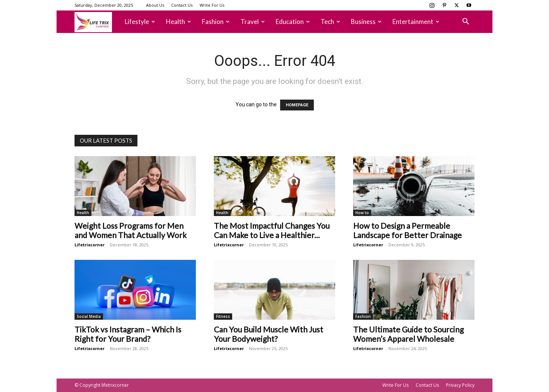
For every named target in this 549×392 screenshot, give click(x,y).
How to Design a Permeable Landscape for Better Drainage (407, 230)
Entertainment (416, 22)
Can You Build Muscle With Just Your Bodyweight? (269, 334)
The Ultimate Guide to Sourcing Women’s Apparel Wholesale (408, 334)
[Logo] (97, 22)
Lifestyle (140, 22)
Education (293, 22)
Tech (330, 22)
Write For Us (212, 5)
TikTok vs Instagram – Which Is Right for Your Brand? (128, 334)
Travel (253, 22)
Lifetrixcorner (90, 245)
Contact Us (182, 5)
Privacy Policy (460, 385)
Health (178, 22)
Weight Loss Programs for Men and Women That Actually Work (131, 230)
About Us (155, 5)
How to (362, 213)
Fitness (223, 316)
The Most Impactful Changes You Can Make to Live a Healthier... (272, 230)
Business (366, 22)
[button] (465, 22)
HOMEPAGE (297, 105)
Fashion (216, 22)
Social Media (89, 316)
